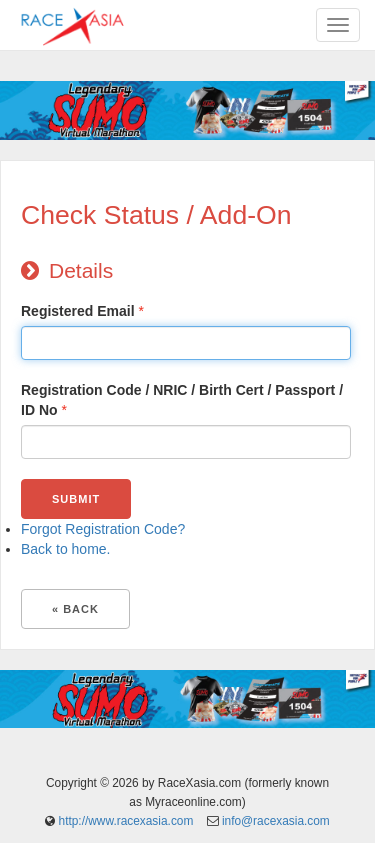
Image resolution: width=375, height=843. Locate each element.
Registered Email (78, 311)
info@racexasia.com (276, 821)
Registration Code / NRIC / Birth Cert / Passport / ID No (182, 400)
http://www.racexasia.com (126, 821)
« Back (75, 609)
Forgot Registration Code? (103, 529)
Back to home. (66, 549)
